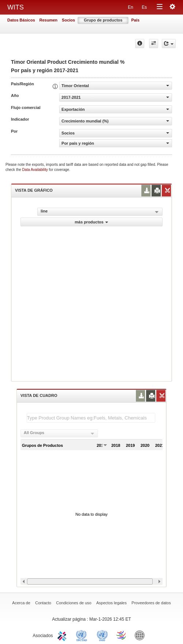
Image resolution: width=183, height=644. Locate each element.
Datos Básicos (21, 20)
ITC (63, 635)
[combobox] (59, 433)
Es (144, 7)
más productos (92, 222)
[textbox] (91, 418)
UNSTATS (102, 635)
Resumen (49, 20)
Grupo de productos (103, 20)
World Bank (141, 635)
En (131, 7)
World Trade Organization (122, 635)
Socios (68, 20)
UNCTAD (83, 635)
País (135, 20)
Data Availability (36, 170)
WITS (16, 7)
